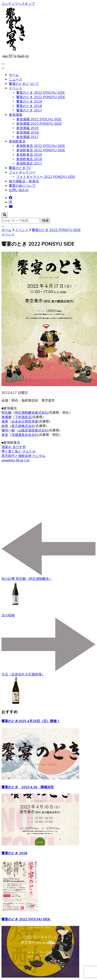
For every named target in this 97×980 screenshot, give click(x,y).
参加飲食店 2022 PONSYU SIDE (41, 150)
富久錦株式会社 (23, 426)
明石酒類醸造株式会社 (31, 413)
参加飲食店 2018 (29, 159)
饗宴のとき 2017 (29, 110)
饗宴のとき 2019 (29, 102)
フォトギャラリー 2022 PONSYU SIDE (46, 177)
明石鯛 (6, 413)
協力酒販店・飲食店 (24, 181)
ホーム (14, 75)
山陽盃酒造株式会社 (33, 430)
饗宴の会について (22, 186)
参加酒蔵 (16, 115)
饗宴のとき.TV (20, 168)
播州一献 (8, 430)
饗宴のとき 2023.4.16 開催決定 (28, 787)
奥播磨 (6, 417)
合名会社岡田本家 (25, 422)
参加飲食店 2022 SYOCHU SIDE (41, 146)
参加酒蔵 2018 (27, 133)
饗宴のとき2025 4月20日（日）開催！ (31, 721)
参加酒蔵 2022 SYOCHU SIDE (39, 119)
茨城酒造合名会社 (25, 435)
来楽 (5, 435)
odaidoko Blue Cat (16, 460)
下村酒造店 (23, 417)
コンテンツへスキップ (18, 4)
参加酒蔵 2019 (27, 128)
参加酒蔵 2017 (27, 137)
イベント (16, 88)
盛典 (5, 422)
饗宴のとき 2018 (29, 106)
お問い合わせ (19, 190)
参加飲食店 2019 (29, 155)
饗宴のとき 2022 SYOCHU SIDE (41, 93)
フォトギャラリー (22, 172)
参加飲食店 (17, 141)
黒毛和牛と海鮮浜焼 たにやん (24, 456)
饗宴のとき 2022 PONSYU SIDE (41, 97)
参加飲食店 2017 (29, 164)
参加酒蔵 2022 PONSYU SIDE (39, 124)
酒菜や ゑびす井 (14, 447)
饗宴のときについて (24, 84)
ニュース (16, 79)
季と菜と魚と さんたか (19, 451)
